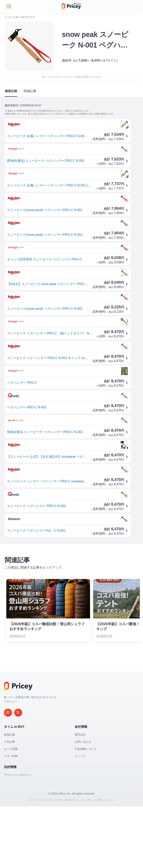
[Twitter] (18, 774)
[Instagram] (8, 774)
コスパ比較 (11, 817)
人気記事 (9, 803)
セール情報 (11, 810)
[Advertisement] (71, 578)
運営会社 (80, 796)
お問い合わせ (83, 803)
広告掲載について (86, 810)
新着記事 (9, 796)
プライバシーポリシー (18, 836)
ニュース (80, 817)
